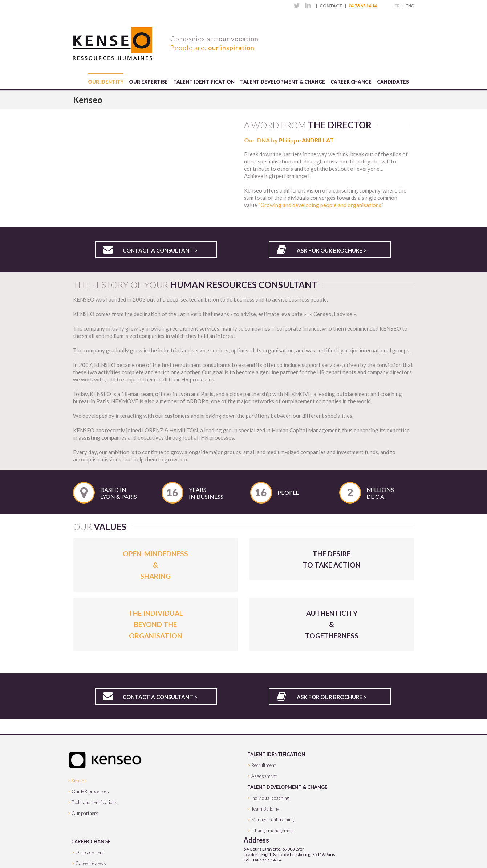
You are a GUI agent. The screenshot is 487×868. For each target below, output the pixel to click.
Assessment (264, 776)
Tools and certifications (94, 802)
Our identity (106, 82)
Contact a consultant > (160, 250)
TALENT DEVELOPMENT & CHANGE (287, 787)
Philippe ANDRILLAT (306, 140)
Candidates (393, 82)
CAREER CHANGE (91, 841)
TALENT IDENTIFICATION (276, 754)
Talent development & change (283, 82)
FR (397, 6)
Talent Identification (204, 82)
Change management (273, 831)
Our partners (85, 813)
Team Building (265, 809)
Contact (331, 6)
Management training (273, 820)
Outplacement (90, 852)
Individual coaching (270, 798)
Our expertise (148, 82)
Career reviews (91, 863)
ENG (410, 6)
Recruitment (263, 765)
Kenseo (79, 780)
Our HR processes (90, 791)
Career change (351, 82)
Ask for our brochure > (332, 250)
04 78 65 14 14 (363, 6)
